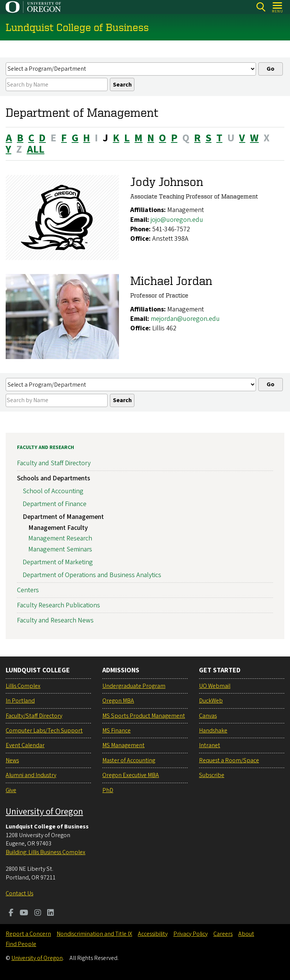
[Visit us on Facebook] (11, 913)
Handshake (213, 731)
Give (11, 790)
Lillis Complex (23, 686)
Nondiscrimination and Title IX (94, 934)
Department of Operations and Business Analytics (92, 575)
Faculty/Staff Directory (34, 716)
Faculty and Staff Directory (54, 463)
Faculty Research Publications (59, 605)
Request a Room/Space (229, 760)
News (12, 760)
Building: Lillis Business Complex (46, 852)
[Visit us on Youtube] (24, 913)
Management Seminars (60, 549)
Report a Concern (28, 934)
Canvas (208, 716)
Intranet (210, 745)
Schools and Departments (54, 479)
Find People (21, 944)
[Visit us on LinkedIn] (51, 913)
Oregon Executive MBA (131, 775)
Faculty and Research (46, 447)
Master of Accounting (129, 760)
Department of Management (63, 517)
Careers (223, 934)
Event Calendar (25, 745)
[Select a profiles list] (131, 69)
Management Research (60, 539)
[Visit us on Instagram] (38, 913)
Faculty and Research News (55, 620)
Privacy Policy (191, 934)
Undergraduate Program (134, 686)
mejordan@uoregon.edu (185, 319)
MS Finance (116, 731)
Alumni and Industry (31, 775)
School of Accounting (53, 491)
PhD (108, 790)
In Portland (20, 701)
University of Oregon (44, 812)
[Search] (261, 7)
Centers (28, 590)
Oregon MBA (118, 701)
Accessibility (153, 934)
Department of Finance (55, 504)
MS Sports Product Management (144, 716)
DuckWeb (211, 701)
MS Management (123, 745)
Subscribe (212, 775)
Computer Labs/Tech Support (44, 731)
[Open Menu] (278, 7)
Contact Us (19, 893)
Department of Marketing (58, 562)
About (246, 934)
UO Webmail (215, 686)
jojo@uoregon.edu (177, 220)
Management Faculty (58, 528)
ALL (36, 150)
